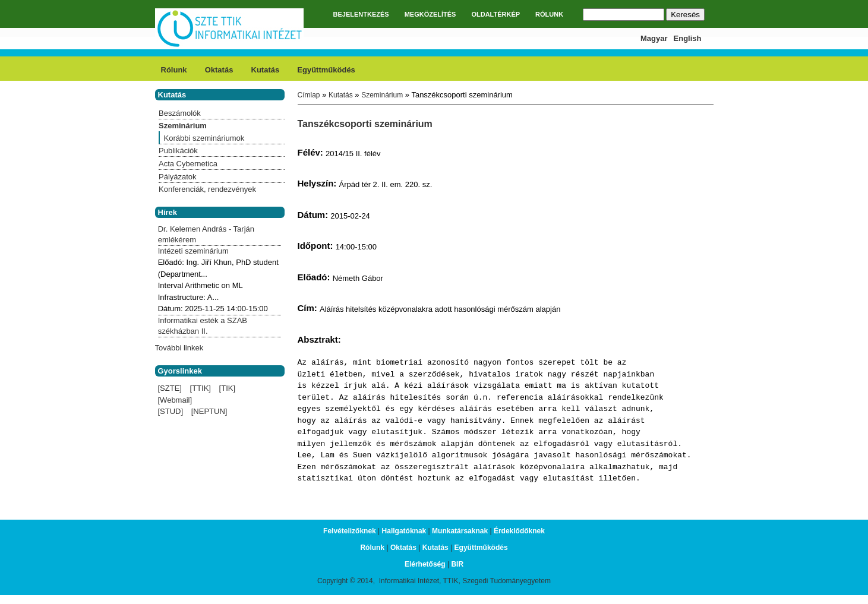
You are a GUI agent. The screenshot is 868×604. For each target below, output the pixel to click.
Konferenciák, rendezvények (207, 189)
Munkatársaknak (460, 531)
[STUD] (171, 411)
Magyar (654, 38)
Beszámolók (180, 113)
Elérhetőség (425, 564)
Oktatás (219, 70)
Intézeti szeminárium (193, 251)
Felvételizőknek (350, 531)
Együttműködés (326, 70)
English (688, 38)
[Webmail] (175, 400)
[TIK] (227, 388)
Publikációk (178, 151)
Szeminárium (382, 95)
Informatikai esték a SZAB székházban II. (203, 326)
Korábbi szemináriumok (204, 138)
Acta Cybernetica (188, 164)
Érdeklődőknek (519, 531)
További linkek (179, 348)
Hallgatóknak (404, 531)
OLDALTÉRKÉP (495, 14)
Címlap (309, 95)
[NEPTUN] (209, 411)
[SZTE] (170, 388)
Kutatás (266, 70)
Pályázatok (178, 177)
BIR (457, 564)
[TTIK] (201, 388)
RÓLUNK (549, 14)
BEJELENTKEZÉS (361, 14)
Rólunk (174, 70)
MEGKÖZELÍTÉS (430, 14)
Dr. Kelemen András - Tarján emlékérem (206, 234)
